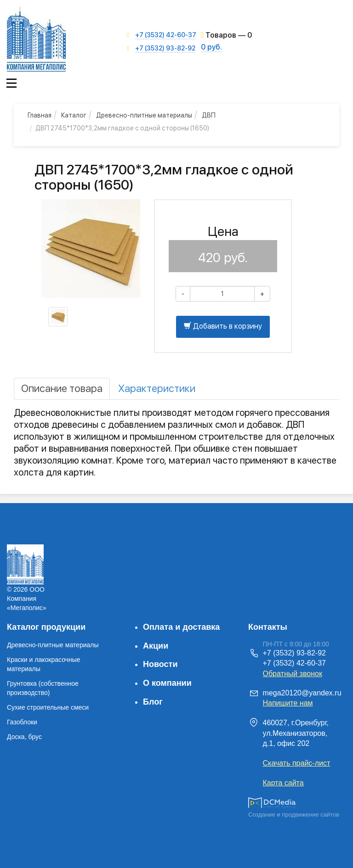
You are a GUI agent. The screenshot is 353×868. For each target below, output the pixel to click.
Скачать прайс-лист (297, 763)
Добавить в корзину (223, 326)
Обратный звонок (293, 674)
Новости (160, 664)
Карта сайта (283, 783)
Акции (156, 646)
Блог (153, 702)
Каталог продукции (46, 627)
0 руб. (211, 47)
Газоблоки (22, 722)
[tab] (62, 388)
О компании (167, 683)
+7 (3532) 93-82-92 (165, 48)
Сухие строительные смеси (48, 707)
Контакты (268, 627)
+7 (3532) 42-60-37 (166, 35)
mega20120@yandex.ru (302, 693)
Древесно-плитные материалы (53, 645)
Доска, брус (24, 737)
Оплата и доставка (181, 627)
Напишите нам (288, 703)
